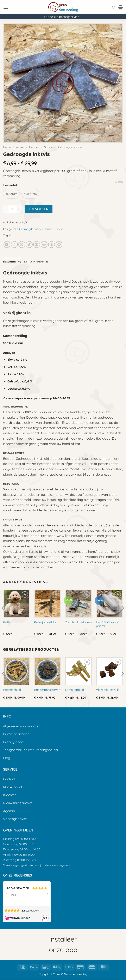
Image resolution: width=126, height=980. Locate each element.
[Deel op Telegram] (59, 244)
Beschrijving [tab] (12, 262)
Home (7, 147)
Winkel (20, 147)
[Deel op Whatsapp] (7, 244)
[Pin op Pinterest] (44, 244)
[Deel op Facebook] (14, 244)
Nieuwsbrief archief (18, 803)
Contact (9, 779)
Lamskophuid (74, 690)
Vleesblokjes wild (108, 690)
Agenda (9, 811)
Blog (7, 758)
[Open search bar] (114, 7)
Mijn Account (13, 787)
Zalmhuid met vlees (78, 622)
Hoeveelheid (11, 185)
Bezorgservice (14, 742)
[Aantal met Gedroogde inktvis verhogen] (19, 209)
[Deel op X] (22, 244)
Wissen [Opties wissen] (119, 182)
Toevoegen (39, 209)
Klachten (10, 795)
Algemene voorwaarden (22, 726)
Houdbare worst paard (107, 624)
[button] (6, 7)
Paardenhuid (12, 690)
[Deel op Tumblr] (52, 244)
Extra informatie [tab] (36, 262)
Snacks (49, 147)
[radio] (11, 194)
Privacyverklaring (16, 734)
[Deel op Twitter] (29, 244)
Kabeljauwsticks (45, 622)
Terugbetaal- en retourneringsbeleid (31, 750)
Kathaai (9, 622)
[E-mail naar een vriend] (37, 244)
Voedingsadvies (15, 819)
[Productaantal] (12, 209)
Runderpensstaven (47, 690)
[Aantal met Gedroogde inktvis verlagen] (6, 209)
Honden (34, 147)
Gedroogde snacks (70, 147)
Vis (11, 235)
